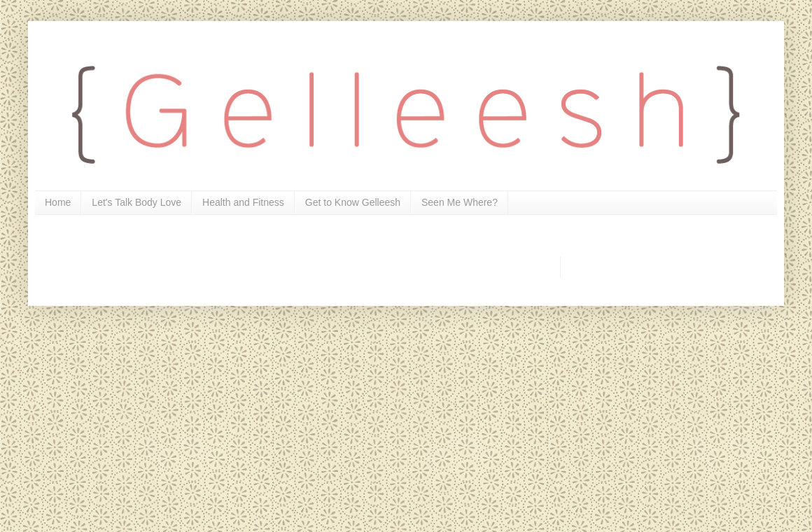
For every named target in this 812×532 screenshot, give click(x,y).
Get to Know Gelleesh (353, 202)
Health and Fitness (243, 202)
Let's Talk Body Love (136, 202)
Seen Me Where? (460, 202)
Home (58, 202)
